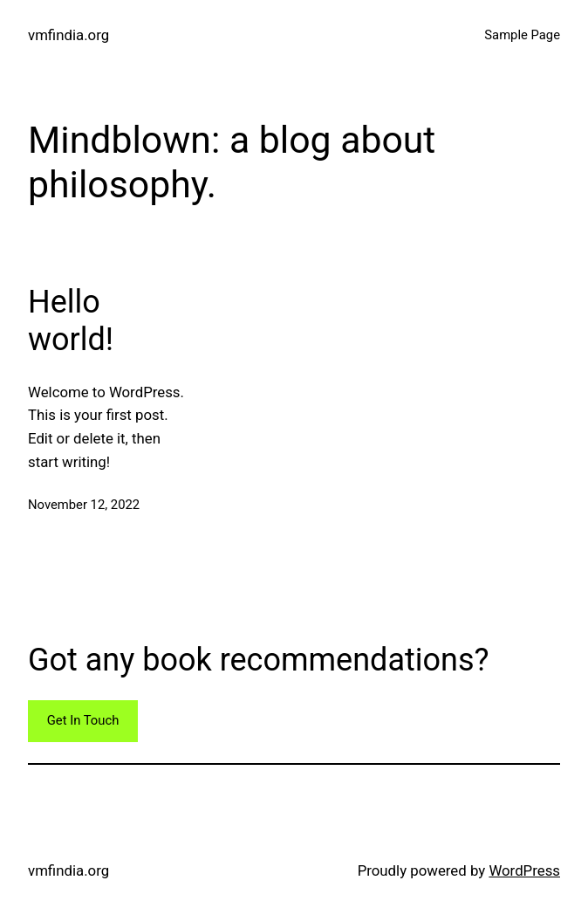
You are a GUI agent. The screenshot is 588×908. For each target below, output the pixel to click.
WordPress (524, 870)
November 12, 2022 (84, 505)
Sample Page (522, 35)
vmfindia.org (68, 35)
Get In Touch (83, 720)
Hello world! (71, 321)
